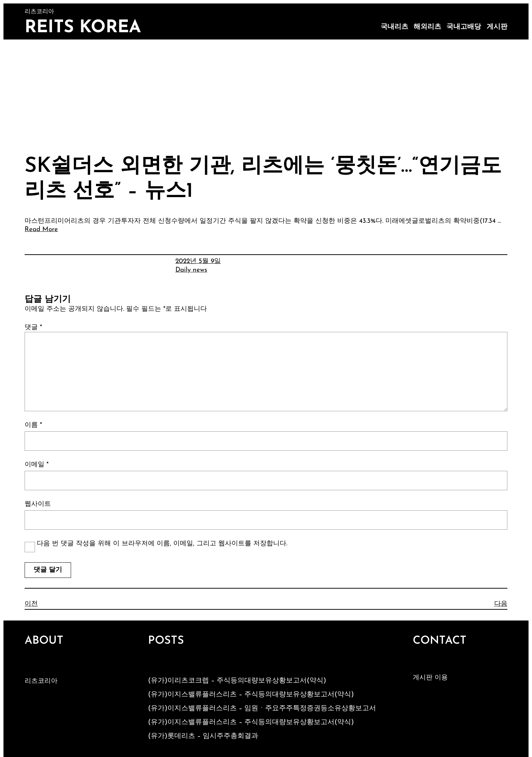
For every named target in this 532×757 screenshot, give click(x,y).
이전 (31, 604)
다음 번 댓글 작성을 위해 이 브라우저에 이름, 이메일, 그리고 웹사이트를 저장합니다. (162, 544)
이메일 (37, 465)
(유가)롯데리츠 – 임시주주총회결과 (203, 736)
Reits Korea (83, 28)
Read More (41, 230)
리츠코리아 (41, 681)
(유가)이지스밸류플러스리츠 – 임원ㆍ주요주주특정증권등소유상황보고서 (262, 708)
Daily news (191, 270)
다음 (501, 604)
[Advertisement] (266, 91)
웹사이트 (38, 504)
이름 (33, 425)
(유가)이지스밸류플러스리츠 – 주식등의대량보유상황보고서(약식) (251, 695)
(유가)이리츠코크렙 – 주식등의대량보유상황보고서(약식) (237, 681)
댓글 (33, 328)
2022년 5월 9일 (198, 261)
